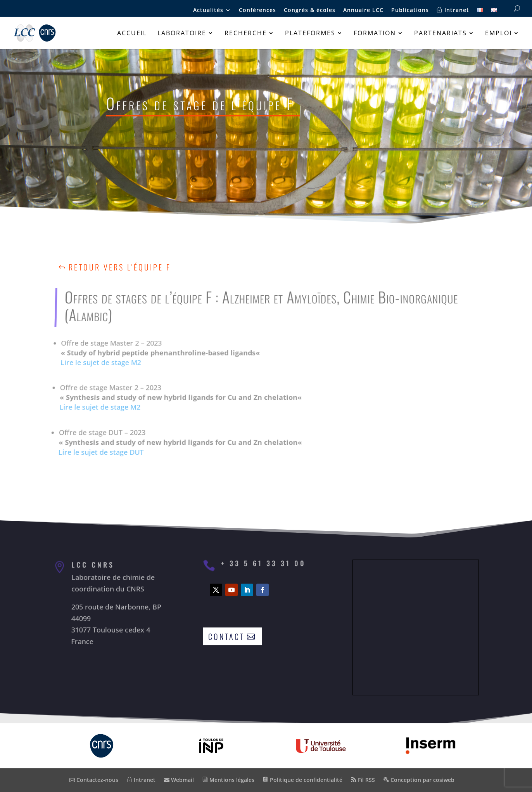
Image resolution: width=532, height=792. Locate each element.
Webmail (179, 780)
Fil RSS (363, 780)
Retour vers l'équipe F (120, 267)
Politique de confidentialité (303, 780)
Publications (410, 10)
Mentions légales (228, 780)
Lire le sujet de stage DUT (95, 442)
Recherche (246, 34)
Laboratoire (182, 34)
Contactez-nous (94, 780)
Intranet (453, 10)
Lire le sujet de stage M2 (104, 366)
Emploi (498, 34)
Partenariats (440, 34)
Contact (226, 636)
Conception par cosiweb (419, 780)
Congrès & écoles (310, 10)
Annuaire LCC (363, 10)
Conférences (257, 10)
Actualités (208, 10)
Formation (375, 34)
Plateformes (310, 34)
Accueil (132, 34)
